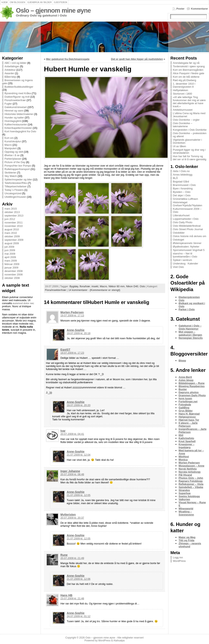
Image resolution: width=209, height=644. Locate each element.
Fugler (8, 104)
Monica (183, 460)
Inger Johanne (70, 471)
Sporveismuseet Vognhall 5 (189, 250)
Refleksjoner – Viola (191, 484)
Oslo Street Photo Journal (188, 229)
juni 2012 (10, 219)
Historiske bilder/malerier (19, 114)
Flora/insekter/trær (15, 100)
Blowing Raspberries (192, 386)
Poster (180, 9)
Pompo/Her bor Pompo (18, 166)
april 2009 (10, 257)
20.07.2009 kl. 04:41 (72, 434)
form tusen (185, 398)
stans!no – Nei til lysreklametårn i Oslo (185, 255)
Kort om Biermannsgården (188, 70)
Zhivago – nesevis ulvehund (190, 545)
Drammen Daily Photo (192, 395)
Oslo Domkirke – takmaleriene (183, 125)
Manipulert (11, 148)
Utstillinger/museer (15, 197)
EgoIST (65, 350)
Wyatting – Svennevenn (186, 513)
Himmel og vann (14, 111)
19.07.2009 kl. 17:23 (72, 353)
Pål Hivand (185, 475)
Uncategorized (13, 193)
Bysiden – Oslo (182, 192)
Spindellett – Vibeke (191, 487)
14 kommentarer (78, 290)
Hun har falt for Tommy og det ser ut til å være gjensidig (190, 158)
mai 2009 (10, 254)
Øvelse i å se (12, 155)
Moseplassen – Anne (191, 466)
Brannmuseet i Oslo (184, 185)
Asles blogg (186, 380)
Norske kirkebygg (190, 472)
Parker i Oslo (187, 309)
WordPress (179, 561)
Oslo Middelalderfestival (187, 226)
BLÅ (175, 178)
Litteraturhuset (181, 215)
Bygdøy (74, 286)
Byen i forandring (183, 188)
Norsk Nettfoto (188, 469)
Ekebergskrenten (189, 297)
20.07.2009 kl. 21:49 (72, 558)
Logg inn (178, 557)
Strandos (184, 490)
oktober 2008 (12, 278)
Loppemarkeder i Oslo (186, 219)
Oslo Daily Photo (183, 222)
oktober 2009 (12, 236)
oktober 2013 (12, 212)
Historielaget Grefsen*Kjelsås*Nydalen (188, 204)
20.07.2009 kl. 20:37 (72, 518)
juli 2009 (9, 247)
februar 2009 (12, 264)
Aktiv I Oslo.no (181, 171)
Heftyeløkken (181, 90)
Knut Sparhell (187, 441)
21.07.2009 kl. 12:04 (79, 455)
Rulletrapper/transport (17, 169)
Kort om (9, 138)
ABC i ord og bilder (15, 63)
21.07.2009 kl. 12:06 (79, 579)
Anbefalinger (12, 66)
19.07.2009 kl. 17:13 (72, 315)
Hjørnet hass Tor (189, 420)
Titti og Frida (186, 540)
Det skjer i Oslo (182, 195)
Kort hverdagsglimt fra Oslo (20, 131)
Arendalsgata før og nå (186, 63)
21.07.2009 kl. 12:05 (79, 495)
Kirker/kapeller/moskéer (18, 128)
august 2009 (12, 243)
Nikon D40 (132, 286)
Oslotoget (178, 240)
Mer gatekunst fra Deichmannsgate (68, 59)
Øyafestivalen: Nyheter (186, 247)
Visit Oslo (178, 267)
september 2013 (14, 216)
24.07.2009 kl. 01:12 (79, 616)
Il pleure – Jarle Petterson (188, 424)
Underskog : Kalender (186, 263)
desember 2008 (14, 271)
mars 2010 (11, 233)
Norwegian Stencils (191, 338)
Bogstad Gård (181, 182)
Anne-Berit (185, 377)
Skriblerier (10, 173)
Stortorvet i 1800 (182, 94)
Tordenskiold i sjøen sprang (189, 66)
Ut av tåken (180, 146)
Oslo (142, 286)
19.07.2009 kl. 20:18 (79, 333)
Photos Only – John (191, 478)
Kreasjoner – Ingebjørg (187, 446)
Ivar (63, 431)
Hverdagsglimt (13, 121)
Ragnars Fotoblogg (191, 481)
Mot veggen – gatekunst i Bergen (190, 333)
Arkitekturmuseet (183, 110)
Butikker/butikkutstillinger (19, 87)
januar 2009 (11, 268)
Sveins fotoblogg (189, 496)
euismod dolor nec (24, 303)
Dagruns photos (189, 392)
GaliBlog (184, 408)
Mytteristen (68, 515)
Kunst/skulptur (13, 141)
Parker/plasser (13, 159)
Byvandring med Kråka (18, 93)
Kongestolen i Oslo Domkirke (190, 130)
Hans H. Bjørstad (189, 414)
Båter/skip (10, 77)
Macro (8, 145)
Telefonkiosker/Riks (16, 183)
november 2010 (14, 226)
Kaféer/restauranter (16, 124)
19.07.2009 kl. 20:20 (79, 405)
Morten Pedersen (72, 312)
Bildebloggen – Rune (192, 383)
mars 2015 (11, 209)
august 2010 (12, 229)
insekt (95, 286)
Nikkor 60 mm (117, 286)
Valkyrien (184, 499)
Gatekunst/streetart (16, 107)
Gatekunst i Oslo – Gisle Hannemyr (190, 327)
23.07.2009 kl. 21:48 (72, 598)
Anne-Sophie (76, 330)
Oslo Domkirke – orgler (186, 120)
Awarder (9, 73)
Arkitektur (10, 70)
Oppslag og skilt (14, 152)
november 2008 (14, 275)
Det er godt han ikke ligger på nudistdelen (137, 59)
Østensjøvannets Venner (187, 243)
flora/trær (85, 286)
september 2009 (14, 240)
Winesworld (186, 509)
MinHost (184, 457)
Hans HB (66, 595)
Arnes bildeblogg (183, 175)
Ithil (181, 435)
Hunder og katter (14, 118)
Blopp (182, 361)
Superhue (185, 493)
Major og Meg (187, 537)
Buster (183, 389)
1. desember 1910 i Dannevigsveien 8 (184, 85)
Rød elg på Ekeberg (185, 80)
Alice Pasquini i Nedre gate (189, 73)
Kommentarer (200, 9)
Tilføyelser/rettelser (16, 186)
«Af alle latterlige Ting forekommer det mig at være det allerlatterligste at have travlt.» (189, 102)
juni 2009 (10, 250)
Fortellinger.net (188, 402)
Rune (64, 555)
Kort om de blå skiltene (186, 77)
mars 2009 (11, 261)
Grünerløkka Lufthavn (185, 199)
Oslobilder (179, 233)
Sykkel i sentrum (182, 260)
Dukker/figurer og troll (17, 97)
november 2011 (14, 223)
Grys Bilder (186, 411)
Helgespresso (187, 417)
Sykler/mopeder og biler (18, 180)
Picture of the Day (15, 162)
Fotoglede (185, 405)
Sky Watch (11, 176)
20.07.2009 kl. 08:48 (72, 474)
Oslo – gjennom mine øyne (53, 10)
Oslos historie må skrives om (190, 236)
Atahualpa (119, 641)
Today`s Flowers (14, 190)
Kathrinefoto (186, 438)
